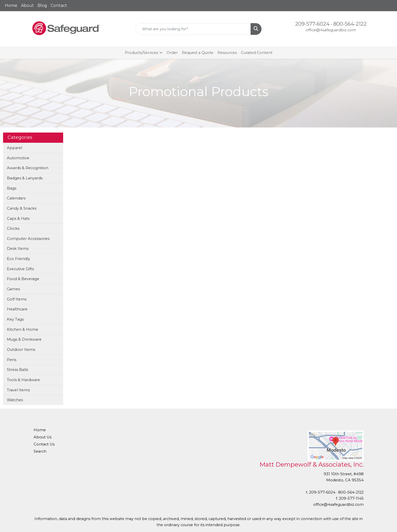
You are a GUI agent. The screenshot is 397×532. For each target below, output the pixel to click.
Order (172, 53)
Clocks (13, 228)
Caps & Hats (18, 219)
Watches (15, 400)
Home (11, 5)
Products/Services (141, 53)
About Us (43, 437)
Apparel (15, 148)
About (27, 5)
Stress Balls (17, 370)
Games (13, 289)
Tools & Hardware (23, 380)
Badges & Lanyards (25, 178)
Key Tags (15, 319)
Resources (227, 53)
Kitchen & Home (23, 329)
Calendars (16, 198)
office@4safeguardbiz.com (331, 30)
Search (40, 451)
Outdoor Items (21, 350)
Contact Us (44, 444)
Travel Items (18, 390)
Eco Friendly (18, 259)
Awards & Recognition (28, 168)
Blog (42, 5)
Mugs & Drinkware (24, 339)
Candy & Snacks (22, 208)
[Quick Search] (193, 29)
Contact (59, 5)
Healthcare (17, 309)
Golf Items (17, 299)
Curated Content (257, 53)
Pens (12, 360)
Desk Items (18, 249)
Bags (12, 188)
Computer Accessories (28, 239)
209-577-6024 (312, 24)
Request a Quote (198, 53)
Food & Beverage (23, 279)
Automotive (18, 158)
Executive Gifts (20, 269)
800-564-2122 (350, 24)
